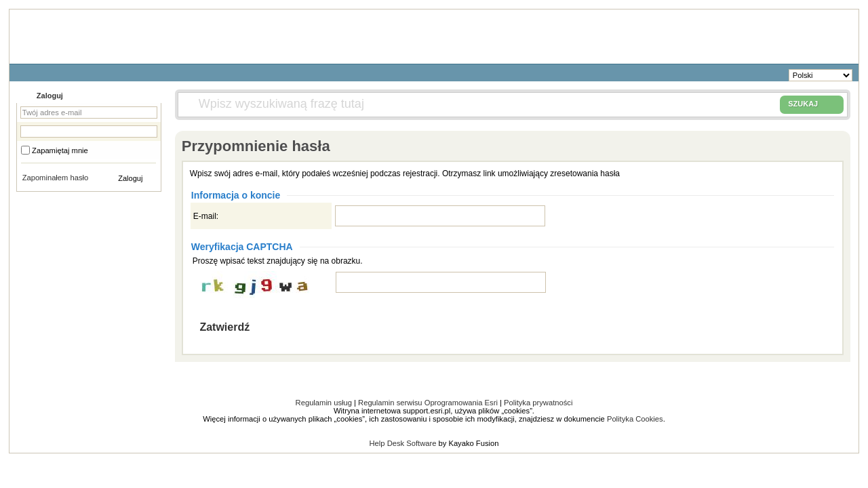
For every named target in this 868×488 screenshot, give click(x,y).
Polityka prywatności (538, 403)
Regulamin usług (324, 403)
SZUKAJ (812, 104)
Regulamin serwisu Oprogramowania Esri (428, 403)
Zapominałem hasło (56, 178)
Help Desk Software (403, 443)
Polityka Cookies (635, 419)
